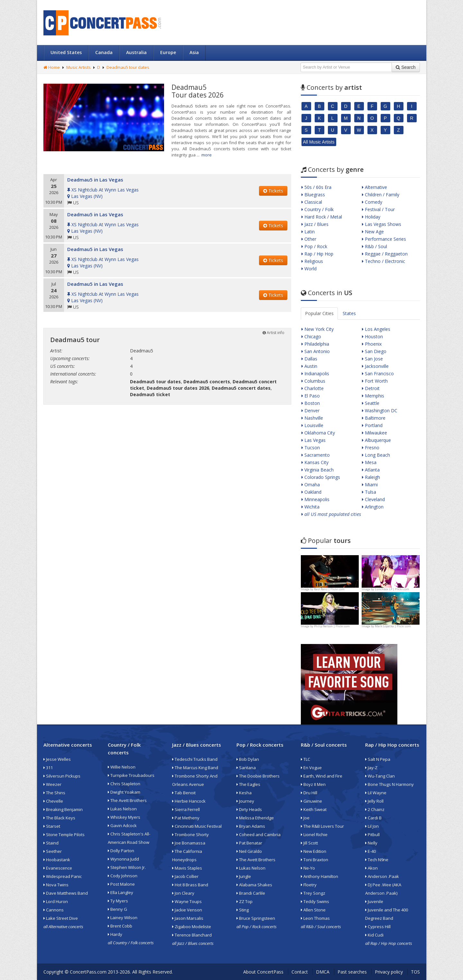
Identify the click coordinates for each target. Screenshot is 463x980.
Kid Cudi (374, 935)
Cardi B (373, 818)
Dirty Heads (249, 809)
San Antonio (316, 351)
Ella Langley (120, 892)
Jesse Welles (57, 759)
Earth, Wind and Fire (322, 776)
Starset (52, 826)
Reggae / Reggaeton (385, 254)
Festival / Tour (378, 209)
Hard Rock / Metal (322, 217)
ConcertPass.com (88, 972)
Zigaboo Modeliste (192, 927)
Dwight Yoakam (124, 792)
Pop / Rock (314, 246)
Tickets (273, 191)
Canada (104, 52)
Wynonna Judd (123, 859)
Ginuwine (311, 801)
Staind (51, 843)
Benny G (117, 909)
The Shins (54, 793)
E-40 (370, 851)
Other (309, 239)
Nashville (312, 418)
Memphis (373, 396)
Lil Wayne (376, 793)
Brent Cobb (120, 926)
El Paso (311, 396)
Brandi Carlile (251, 893)
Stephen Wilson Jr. (127, 867)
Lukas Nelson (122, 809)
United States (66, 52)
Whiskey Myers (124, 817)
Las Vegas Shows (382, 224)
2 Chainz (375, 809)
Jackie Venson (187, 910)
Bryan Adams (251, 826)
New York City (318, 329)
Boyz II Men (313, 784)
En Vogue (311, 768)
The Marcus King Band (195, 768)
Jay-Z (371, 768)
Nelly (371, 843)
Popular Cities (319, 313)
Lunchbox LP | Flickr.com (392, 589)
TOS (415, 972)
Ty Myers (118, 901)
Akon (371, 868)
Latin (308, 232)
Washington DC (380, 411)
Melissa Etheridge (255, 818)
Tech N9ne (377, 860)
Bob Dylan (248, 759)
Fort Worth (375, 381)
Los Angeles (376, 329)
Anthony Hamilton (319, 876)
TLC (306, 759)
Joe (305, 818)
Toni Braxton (315, 860)
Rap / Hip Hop (317, 254)
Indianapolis (315, 373)
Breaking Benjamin (63, 809)
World (309, 269)
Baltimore (374, 418)
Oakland (311, 492)
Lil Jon (372, 826)
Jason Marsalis (188, 918)
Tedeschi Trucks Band (195, 759)
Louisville (312, 425)
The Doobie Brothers (258, 776)
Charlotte (313, 388)
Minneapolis (315, 499)
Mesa (369, 462)
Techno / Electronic (384, 261)
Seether (53, 851)
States (349, 313)
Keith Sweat (314, 809)
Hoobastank (57, 860)
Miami (370, 485)
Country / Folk (318, 209)
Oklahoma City (318, 433)
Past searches (352, 972)
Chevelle (53, 801)
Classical (312, 202)
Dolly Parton (121, 851)
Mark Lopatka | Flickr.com (393, 626)
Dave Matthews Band (66, 893)
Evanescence (58, 868)
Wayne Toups (187, 901)
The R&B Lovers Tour (322, 826)
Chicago (311, 336)
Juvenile (374, 901)
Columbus (313, 381)
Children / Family (381, 195)
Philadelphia (315, 344)
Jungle (244, 876)
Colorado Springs (321, 477)
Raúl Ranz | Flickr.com (329, 589)
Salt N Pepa (378, 759)
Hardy (115, 934)
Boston (311, 403)
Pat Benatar (249, 843)
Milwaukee (375, 433)
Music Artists (79, 67)
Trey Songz (313, 893)
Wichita (310, 507)
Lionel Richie (314, 835)
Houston (372, 336)
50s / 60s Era (316, 187)
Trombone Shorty (190, 835)
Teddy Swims (315, 901)
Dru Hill (309, 793)
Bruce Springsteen (256, 918)
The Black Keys (59, 818)
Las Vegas (314, 440)
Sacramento (316, 455)
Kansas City (315, 462)
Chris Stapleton (124, 784)
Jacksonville (375, 366)
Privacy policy (389, 972)
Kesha (244, 793)
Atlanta (371, 470)
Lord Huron (56, 901)
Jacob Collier (185, 876)
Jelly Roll (374, 801)
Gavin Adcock (122, 826)
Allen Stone (313, 910)
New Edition (314, 851)
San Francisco (378, 373)
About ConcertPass (263, 972)
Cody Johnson (123, 876)
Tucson (311, 448)
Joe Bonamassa (189, 843)
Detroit (371, 388)
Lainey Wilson (123, 918)
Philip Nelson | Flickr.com (332, 626)
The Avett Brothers (127, 800)
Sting (243, 910)
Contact (300, 972)
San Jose (372, 359)
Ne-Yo (308, 868)
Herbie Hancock (189, 801)
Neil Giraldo (249, 851)
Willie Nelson (122, 767)
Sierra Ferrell (186, 809)
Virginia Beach (318, 470)
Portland (372, 425)
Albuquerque (376, 440)
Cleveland (373, 499)
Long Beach (376, 455)
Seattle (371, 403)
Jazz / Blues (315, 224)
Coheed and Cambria (259, 835)
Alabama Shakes (254, 885)
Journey (245, 801)
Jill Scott (309, 843)
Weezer (52, 784)
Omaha (311, 485)
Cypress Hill (378, 927)
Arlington (373, 507)
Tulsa (369, 492)
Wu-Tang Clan (380, 776)
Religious (312, 261)
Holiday (371, 217)
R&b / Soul (375, 246)
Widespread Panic (63, 876)
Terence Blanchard (192, 935)
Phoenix (372, 344)
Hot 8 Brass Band (190, 885)
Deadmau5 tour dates (128, 67)
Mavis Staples (187, 868)
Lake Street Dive (61, 918)
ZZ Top (245, 901)
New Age (373, 232)
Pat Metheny (186, 818)
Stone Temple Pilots (64, 835)
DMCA (323, 972)
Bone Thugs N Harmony (389, 784)
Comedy (372, 202)
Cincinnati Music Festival (197, 826)
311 (48, 768)
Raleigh (371, 477)
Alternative (375, 187)
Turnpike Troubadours (131, 775)
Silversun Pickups (62, 776)
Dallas (309, 359)
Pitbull (372, 835)
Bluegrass (313, 195)
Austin (309, 366)
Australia (136, 52)
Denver (310, 411)
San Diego (374, 351)
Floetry (309, 885)
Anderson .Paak (382, 876)
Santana (246, 768)
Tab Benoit (184, 793)
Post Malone (121, 884)
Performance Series (384, 239)
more (207, 155)
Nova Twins (56, 885)
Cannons (54, 910)
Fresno (371, 448)
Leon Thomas (315, 918)
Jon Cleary (183, 893)
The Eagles (248, 784)
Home (52, 67)
